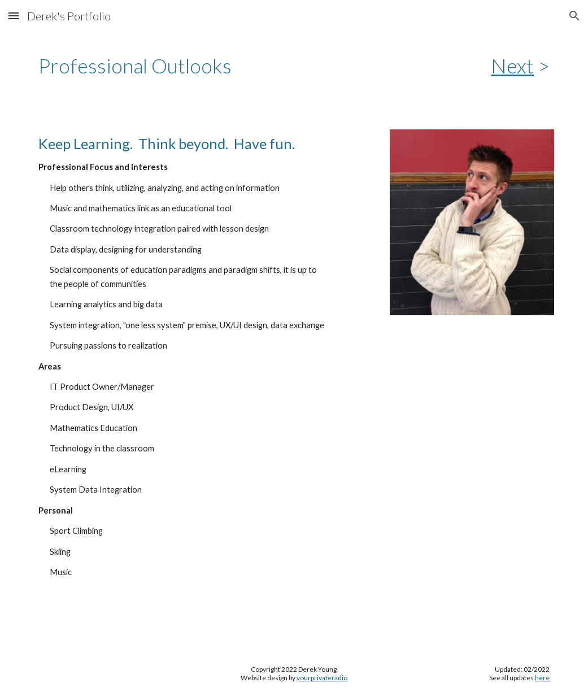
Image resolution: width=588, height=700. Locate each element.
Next (512, 66)
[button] (14, 16)
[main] (227, 66)
